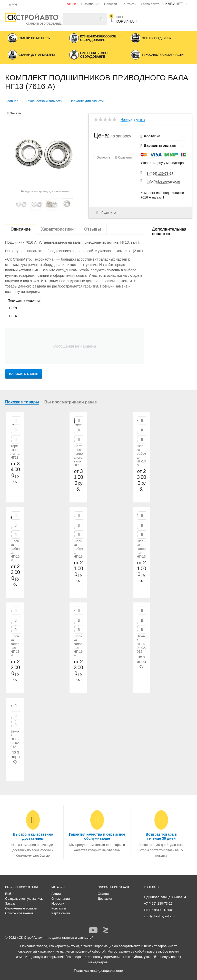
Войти (10, 894)
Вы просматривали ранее (71, 402)
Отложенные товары (21, 908)
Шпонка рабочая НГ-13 (78, 549)
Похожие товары (22, 402)
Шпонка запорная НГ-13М (15, 646)
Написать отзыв (133, 120)
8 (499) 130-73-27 (160, 174)
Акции (71, 4)
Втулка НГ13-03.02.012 (15, 739)
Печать (14, 113)
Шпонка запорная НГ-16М (78, 646)
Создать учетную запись (24, 899)
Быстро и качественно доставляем (33, 836)
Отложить (104, 157)
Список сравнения (19, 913)
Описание (21, 229)
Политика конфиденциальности (98, 971)
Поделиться (107, 213)
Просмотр (16, 420)
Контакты (129, 4)
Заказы (11, 903)
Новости (111, 4)
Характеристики (57, 229)
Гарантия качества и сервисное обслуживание (97, 836)
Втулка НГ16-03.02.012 (141, 644)
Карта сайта (150, 4)
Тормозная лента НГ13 (15, 452)
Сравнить (125, 157)
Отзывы (92, 229)
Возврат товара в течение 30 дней (161, 836)
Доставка (105, 899)
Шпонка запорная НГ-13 (141, 549)
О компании (90, 4)
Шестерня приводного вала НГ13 (78, 456)
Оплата (104, 894)
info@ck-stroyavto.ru (163, 181)
